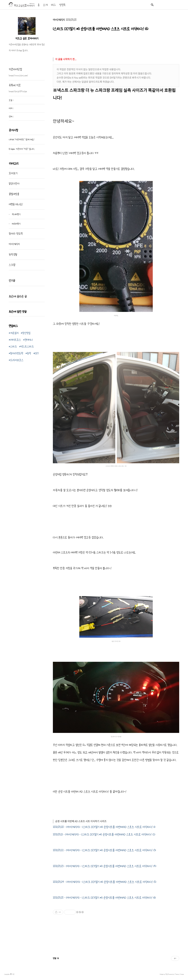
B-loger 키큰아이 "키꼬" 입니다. (22, 149)
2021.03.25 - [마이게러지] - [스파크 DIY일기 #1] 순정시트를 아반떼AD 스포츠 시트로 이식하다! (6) (104, 898)
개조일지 (14, 333)
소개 (45, 5)
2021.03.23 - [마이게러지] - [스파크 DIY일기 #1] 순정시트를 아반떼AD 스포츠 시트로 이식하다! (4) (105, 866)
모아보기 (13, 173)
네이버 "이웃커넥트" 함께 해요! (22, 139)
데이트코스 (15, 340)
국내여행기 (16, 214)
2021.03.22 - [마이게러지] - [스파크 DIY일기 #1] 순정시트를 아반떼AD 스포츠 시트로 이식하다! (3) (104, 850)
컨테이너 (28, 340)
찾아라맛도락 (17, 353)
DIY (37, 353)
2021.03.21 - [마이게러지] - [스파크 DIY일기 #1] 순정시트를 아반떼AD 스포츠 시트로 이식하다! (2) (104, 835)
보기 (175, 958)
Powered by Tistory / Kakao (176, 974)
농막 (29, 353)
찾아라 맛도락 (16, 234)
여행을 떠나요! (16, 204)
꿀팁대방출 (14, 194)
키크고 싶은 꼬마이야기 (27, 38)
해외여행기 (16, 224)
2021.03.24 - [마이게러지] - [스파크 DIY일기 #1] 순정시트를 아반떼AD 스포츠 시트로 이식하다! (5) (105, 882)
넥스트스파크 (27, 346)
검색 (152, 5)
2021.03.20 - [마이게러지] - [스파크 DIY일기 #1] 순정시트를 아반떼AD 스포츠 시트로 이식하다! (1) (104, 827)
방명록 (62, 5)
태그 (53, 5)
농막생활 (13, 254)
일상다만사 (14, 183)
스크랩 (12, 265)
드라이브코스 (17, 360)
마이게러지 (59, 20)
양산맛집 (26, 333)
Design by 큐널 (164, 974)
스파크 (14, 346)
